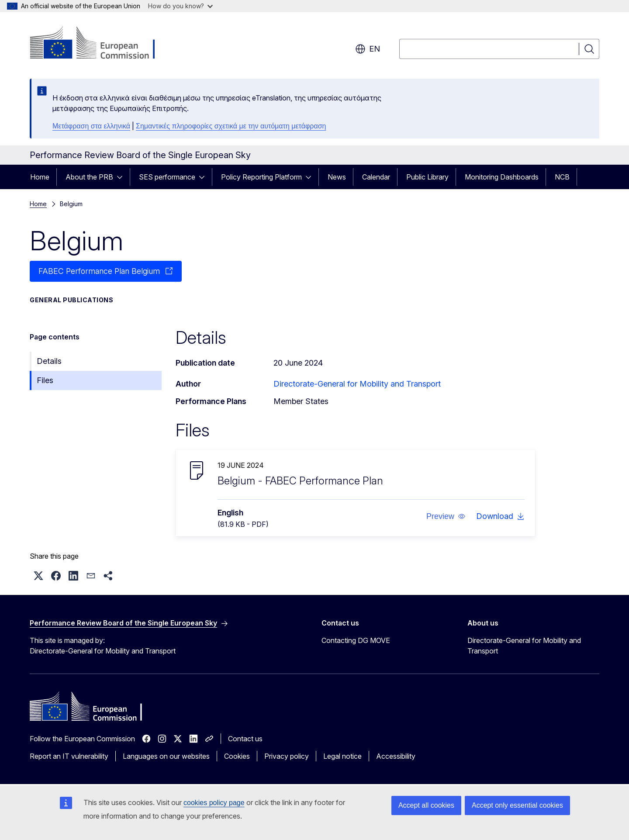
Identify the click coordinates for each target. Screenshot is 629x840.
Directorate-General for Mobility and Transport (357, 384)
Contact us (245, 739)
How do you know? (180, 6)
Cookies (237, 756)
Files (45, 380)
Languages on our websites (166, 756)
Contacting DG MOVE (356, 640)
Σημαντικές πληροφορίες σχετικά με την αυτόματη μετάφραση (231, 126)
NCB (562, 177)
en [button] (368, 49)
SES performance (167, 177)
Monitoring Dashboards (502, 177)
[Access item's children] (122, 177)
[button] (446, 516)
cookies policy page (214, 803)
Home (40, 177)
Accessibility (396, 756)
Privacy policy (287, 756)
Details (49, 361)
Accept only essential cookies (517, 805)
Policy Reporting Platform (261, 177)
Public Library (427, 177)
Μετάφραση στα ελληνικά (91, 126)
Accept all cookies (426, 805)
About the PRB (89, 177)
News (337, 177)
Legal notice (342, 756)
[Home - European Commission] (100, 44)
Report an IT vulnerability (69, 756)
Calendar (376, 177)
